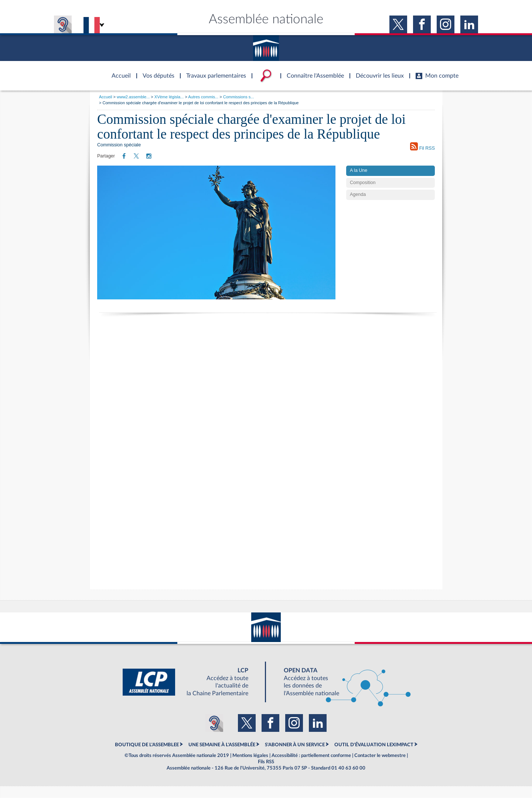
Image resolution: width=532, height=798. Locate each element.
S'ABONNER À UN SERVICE (295, 757)
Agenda (358, 206)
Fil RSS (422, 147)
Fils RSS (266, 774)
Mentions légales (250, 767)
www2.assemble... (133, 97)
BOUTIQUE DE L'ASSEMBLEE (147, 757)
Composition (363, 194)
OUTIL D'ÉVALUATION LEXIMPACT (374, 757)
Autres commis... (203, 97)
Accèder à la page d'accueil (119, 71)
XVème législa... (169, 97)
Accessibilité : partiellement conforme (311, 767)
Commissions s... (239, 97)
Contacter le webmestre (380, 767)
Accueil (105, 97)
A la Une (359, 182)
